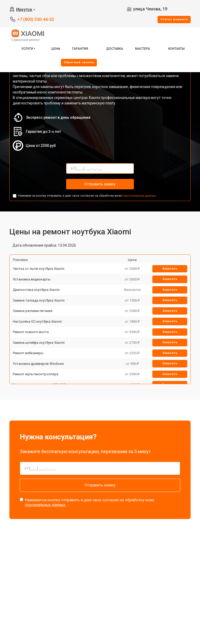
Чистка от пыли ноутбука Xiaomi (39, 269)
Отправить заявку (100, 184)
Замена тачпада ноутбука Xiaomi (39, 300)
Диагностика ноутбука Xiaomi (36, 290)
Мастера (143, 49)
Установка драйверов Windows (38, 364)
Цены (56, 49)
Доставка (115, 49)
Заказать (170, 269)
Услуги (27, 49)
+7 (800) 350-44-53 (36, 19)
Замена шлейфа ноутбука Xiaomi (39, 343)
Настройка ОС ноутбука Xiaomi (37, 321)
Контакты (176, 49)
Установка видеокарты (32, 279)
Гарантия (80, 49)
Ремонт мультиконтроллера (36, 374)
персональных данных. (139, 196)
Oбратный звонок (79, 62)
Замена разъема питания (33, 311)
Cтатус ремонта (174, 19)
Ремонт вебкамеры (28, 353)
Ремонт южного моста (31, 332)
